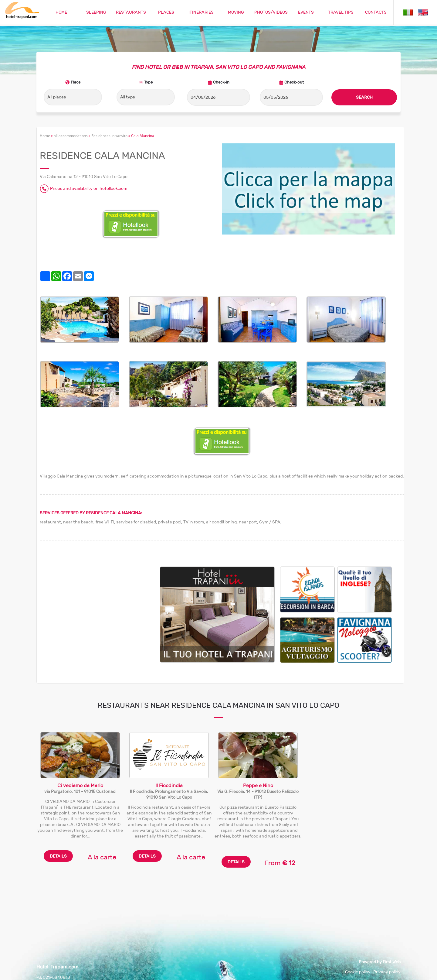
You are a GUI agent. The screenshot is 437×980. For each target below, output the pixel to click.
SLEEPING (96, 12)
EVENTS (306, 12)
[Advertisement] (100, 609)
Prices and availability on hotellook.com (89, 188)
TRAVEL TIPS (341, 12)
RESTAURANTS (131, 12)
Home (45, 136)
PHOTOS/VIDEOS (271, 12)
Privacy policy (387, 972)
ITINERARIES (201, 12)
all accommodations (71, 136)
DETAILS (58, 856)
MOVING (236, 12)
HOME (61, 12)
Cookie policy (358, 972)
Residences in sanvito (109, 136)
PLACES (166, 12)
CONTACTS (376, 12)
